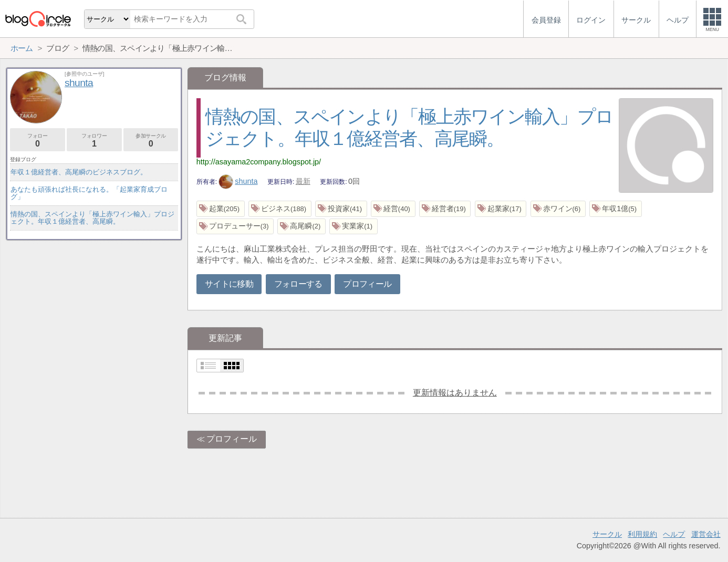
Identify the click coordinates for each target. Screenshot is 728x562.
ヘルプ (674, 534)
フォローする (298, 284)
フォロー (38, 140)
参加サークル (151, 140)
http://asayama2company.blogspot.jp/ (259, 162)
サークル (607, 534)
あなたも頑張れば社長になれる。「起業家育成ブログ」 (89, 193)
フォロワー (94, 140)
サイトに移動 (229, 284)
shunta (238, 181)
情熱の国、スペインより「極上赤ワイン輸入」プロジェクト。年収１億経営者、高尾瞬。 (92, 218)
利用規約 (642, 534)
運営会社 (706, 534)
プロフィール (367, 284)
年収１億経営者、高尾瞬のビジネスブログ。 (79, 172)
